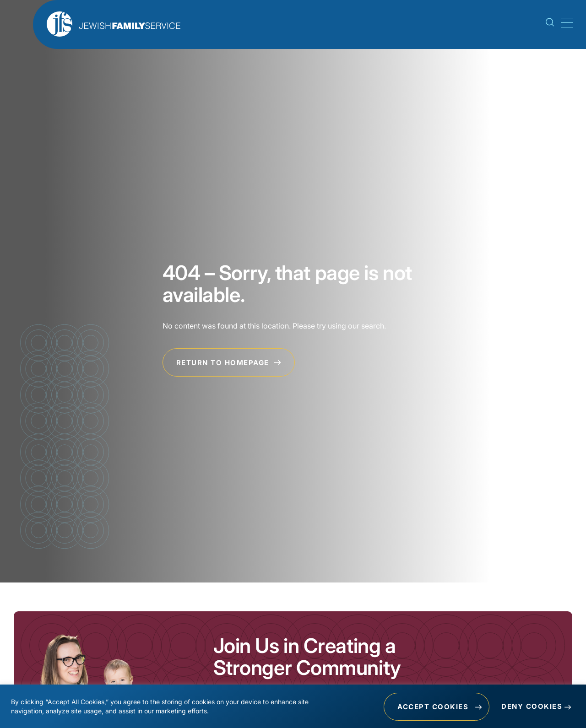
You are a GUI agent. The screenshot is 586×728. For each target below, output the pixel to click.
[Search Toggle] (550, 24)
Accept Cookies (432, 707)
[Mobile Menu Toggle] (565, 23)
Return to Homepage (229, 363)
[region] (293, 706)
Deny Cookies (532, 707)
